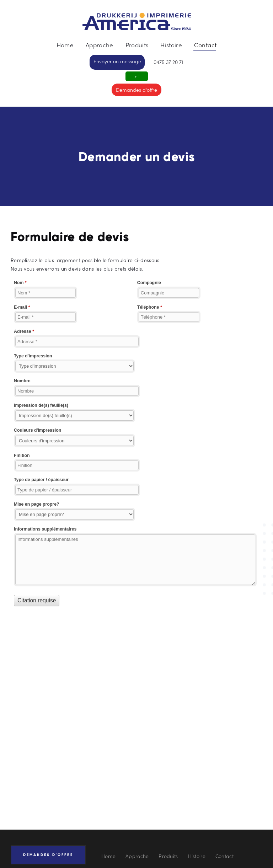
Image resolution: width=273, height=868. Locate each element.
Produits (168, 856)
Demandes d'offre (136, 90)
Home (108, 856)
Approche (137, 856)
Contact (224, 856)
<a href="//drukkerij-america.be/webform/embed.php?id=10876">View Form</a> (136, 451)
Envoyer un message (117, 61)
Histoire (197, 856)
